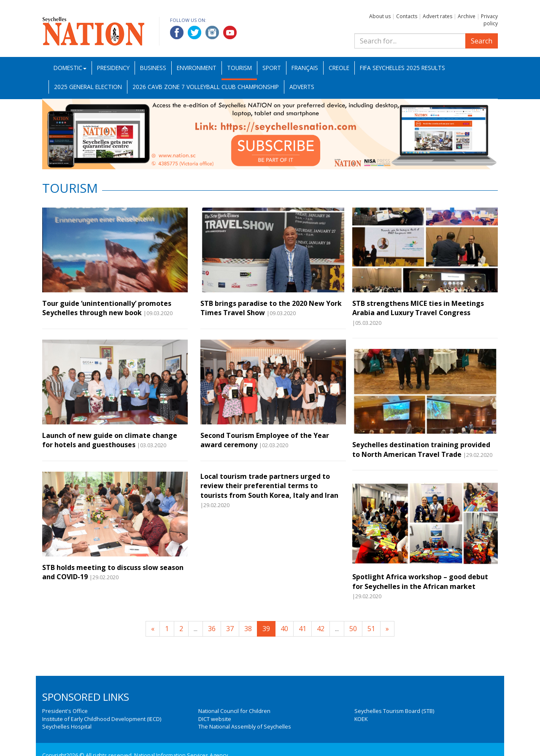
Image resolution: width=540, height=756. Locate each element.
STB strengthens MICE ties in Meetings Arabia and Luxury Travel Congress (418, 308)
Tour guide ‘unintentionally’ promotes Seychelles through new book (107, 308)
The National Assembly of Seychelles (245, 726)
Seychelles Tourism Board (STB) (394, 711)
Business (153, 68)
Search (482, 41)
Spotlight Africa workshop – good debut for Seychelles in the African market (420, 581)
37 (230, 629)
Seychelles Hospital (67, 726)
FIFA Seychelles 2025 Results (402, 68)
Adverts (302, 87)
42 (321, 629)
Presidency (113, 68)
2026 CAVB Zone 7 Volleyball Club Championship (206, 87)
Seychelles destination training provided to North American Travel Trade (421, 449)
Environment (197, 68)
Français (305, 68)
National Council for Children (234, 711)
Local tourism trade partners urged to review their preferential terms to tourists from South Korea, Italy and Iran (269, 486)
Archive (467, 16)
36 (212, 629)
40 (284, 629)
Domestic (70, 68)
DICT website (215, 719)
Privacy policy (489, 20)
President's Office (65, 711)
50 (353, 629)
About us (380, 16)
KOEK (361, 719)
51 (371, 629)
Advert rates (437, 16)
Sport (272, 68)
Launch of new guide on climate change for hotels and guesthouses (110, 440)
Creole (339, 68)
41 (302, 629)
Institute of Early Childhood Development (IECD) (102, 719)
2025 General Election (88, 87)
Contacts (407, 16)
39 (266, 629)
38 (248, 629)
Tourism (239, 68)
